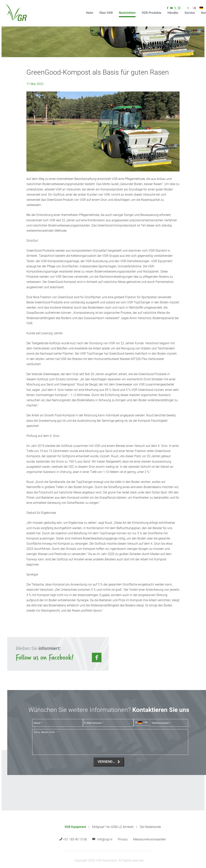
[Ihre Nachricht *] (110, 742)
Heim (90, 13)
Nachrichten (127, 13)
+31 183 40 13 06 (75, 839)
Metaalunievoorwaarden (149, 839)
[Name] (58, 723)
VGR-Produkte (152, 13)
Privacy (123, 839)
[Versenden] (109, 762)
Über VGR (106, 13)
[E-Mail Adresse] (108, 723)
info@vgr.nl (105, 839)
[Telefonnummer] (169, 723)
